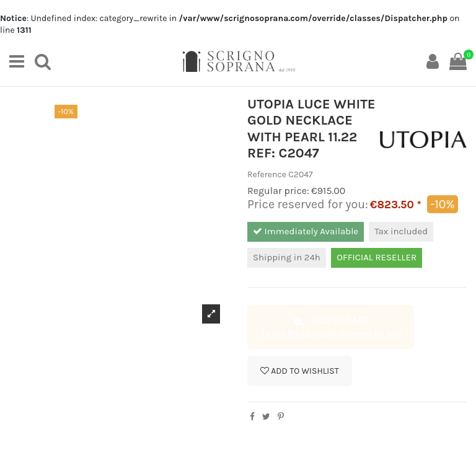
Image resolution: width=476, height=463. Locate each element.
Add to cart (331, 328)
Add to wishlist (300, 371)
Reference (267, 174)
